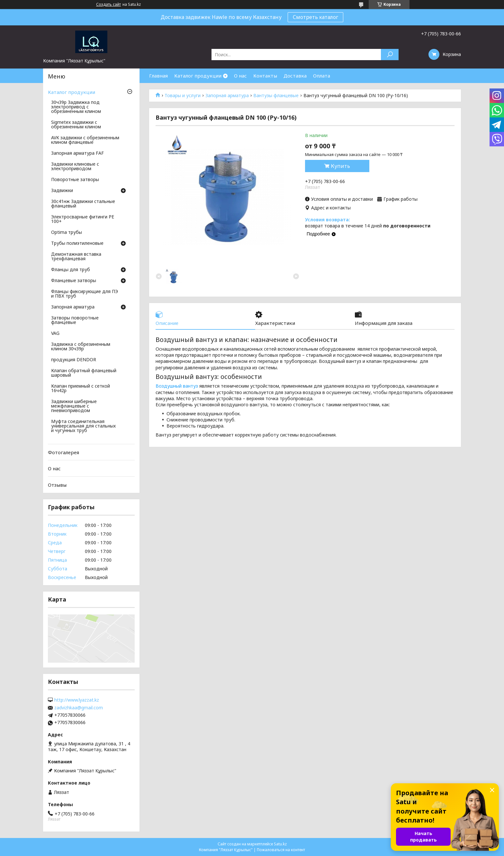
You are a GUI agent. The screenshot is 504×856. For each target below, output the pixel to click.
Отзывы (57, 485)
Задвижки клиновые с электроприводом (75, 167)
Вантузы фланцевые (276, 96)
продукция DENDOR (74, 360)
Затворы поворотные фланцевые (75, 320)
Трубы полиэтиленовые (77, 244)
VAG (55, 334)
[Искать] (390, 55)
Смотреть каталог (315, 17)
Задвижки (62, 191)
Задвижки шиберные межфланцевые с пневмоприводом (74, 406)
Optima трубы (67, 233)
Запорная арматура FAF (77, 153)
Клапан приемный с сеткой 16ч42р (81, 389)
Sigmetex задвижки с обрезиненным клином (76, 125)
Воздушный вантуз (177, 386)
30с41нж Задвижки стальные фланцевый (83, 204)
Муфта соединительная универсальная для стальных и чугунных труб (83, 426)
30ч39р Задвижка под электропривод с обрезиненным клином (76, 107)
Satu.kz (280, 844)
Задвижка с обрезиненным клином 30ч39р (81, 347)
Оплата (322, 76)
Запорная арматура (227, 96)
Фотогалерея (63, 452)
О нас (240, 76)
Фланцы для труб (71, 270)
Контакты (265, 76)
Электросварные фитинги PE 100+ (83, 219)
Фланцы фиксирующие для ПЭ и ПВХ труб (85, 294)
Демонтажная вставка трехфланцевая (76, 257)
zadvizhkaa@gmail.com (79, 708)
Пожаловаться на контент (281, 850)
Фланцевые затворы (74, 281)
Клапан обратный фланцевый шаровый (84, 373)
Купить (340, 166)
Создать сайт (108, 5)
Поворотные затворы (75, 180)
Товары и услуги (183, 96)
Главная (158, 76)
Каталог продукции (198, 76)
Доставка (295, 76)
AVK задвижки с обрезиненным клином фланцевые (85, 140)
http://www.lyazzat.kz (77, 700)
